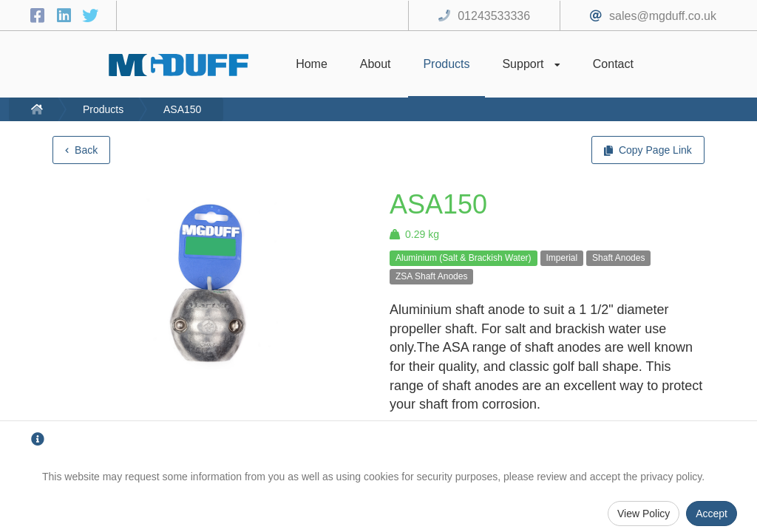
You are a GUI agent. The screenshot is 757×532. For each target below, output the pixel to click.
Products (103, 109)
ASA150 (182, 109)
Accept (712, 514)
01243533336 (494, 16)
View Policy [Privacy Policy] (644, 514)
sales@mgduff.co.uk (663, 16)
